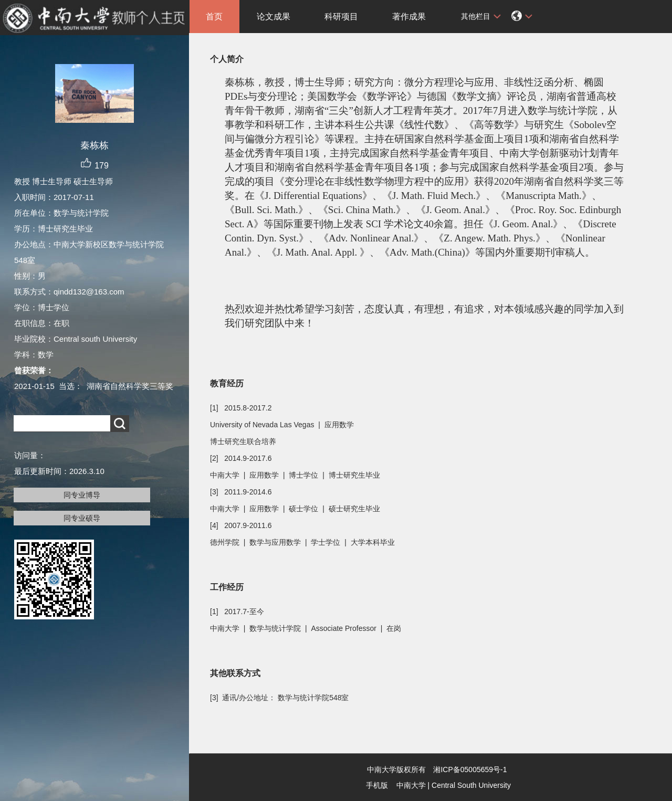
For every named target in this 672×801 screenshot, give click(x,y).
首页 (214, 17)
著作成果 (409, 17)
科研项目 (341, 17)
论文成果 (274, 17)
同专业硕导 (82, 518)
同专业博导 (82, 495)
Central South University (471, 785)
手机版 (377, 785)
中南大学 (411, 785)
